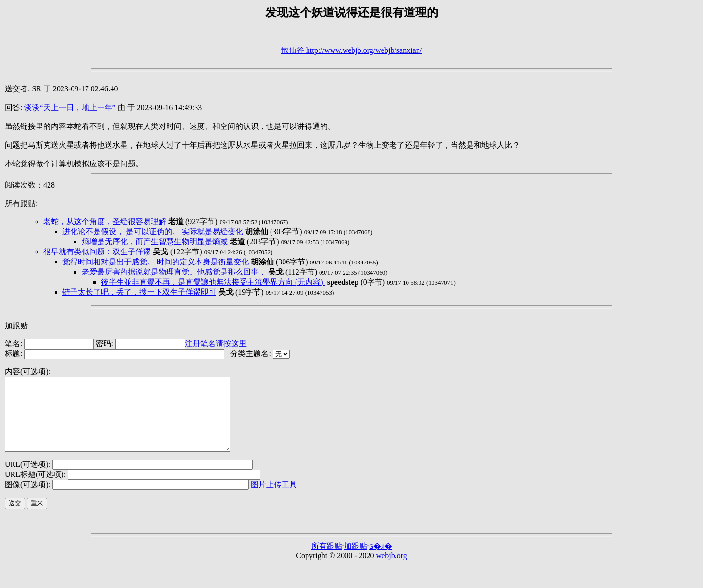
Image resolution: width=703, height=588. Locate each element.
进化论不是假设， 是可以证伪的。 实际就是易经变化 (153, 231)
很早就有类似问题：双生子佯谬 (97, 252)
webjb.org (392, 570)
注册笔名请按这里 (216, 344)
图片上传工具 (274, 499)
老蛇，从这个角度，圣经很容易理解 (105, 221)
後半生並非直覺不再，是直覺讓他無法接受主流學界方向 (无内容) (213, 282)
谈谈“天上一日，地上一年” (70, 107)
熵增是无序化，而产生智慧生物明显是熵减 (155, 242)
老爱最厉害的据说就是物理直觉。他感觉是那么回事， (174, 272)
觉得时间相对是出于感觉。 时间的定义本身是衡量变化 (156, 262)
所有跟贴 (327, 560)
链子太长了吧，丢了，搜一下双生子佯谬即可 (139, 292)
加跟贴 (16, 326)
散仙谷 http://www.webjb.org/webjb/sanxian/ (351, 50)
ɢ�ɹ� (381, 560)
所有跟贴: (21, 204)
